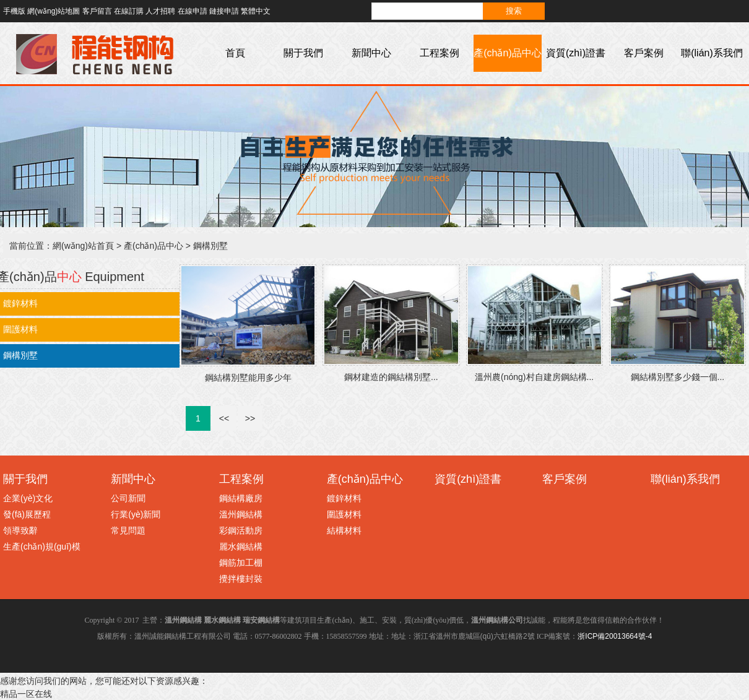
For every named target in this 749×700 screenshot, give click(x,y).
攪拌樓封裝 (241, 579)
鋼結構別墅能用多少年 (248, 378)
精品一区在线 (26, 694)
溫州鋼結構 (241, 514)
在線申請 (193, 11)
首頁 (235, 53)
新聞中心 (371, 53)
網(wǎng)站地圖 (54, 11)
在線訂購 (129, 11)
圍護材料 (344, 514)
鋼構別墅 (210, 246)
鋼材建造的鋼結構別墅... (391, 377)
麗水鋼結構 (241, 547)
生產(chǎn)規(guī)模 (42, 547)
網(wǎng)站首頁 (83, 246)
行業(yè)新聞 (136, 514)
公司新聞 (128, 498)
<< (224, 418)
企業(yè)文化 (28, 498)
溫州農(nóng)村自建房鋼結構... (534, 377)
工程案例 (439, 53)
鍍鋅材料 (344, 498)
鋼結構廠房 (241, 498)
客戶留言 (97, 11)
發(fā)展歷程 (27, 514)
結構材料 (344, 530)
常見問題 (128, 530)
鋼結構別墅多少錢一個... (678, 377)
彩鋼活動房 (241, 530)
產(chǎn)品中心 (507, 53)
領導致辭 (20, 530)
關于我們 (303, 53)
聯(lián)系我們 (712, 53)
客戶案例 (644, 53)
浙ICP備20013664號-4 (615, 636)
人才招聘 (160, 11)
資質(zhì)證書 (576, 53)
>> (250, 418)
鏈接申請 (224, 11)
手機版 (14, 11)
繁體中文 (256, 11)
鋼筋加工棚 (241, 563)
